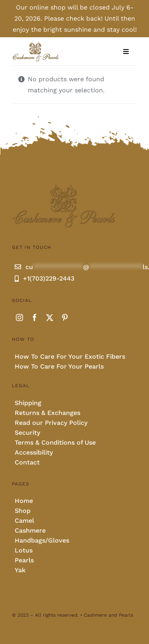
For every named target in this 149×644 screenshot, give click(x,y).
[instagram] (19, 317)
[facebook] (35, 317)
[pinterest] (65, 317)
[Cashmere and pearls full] (35, 44)
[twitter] (50, 317)
